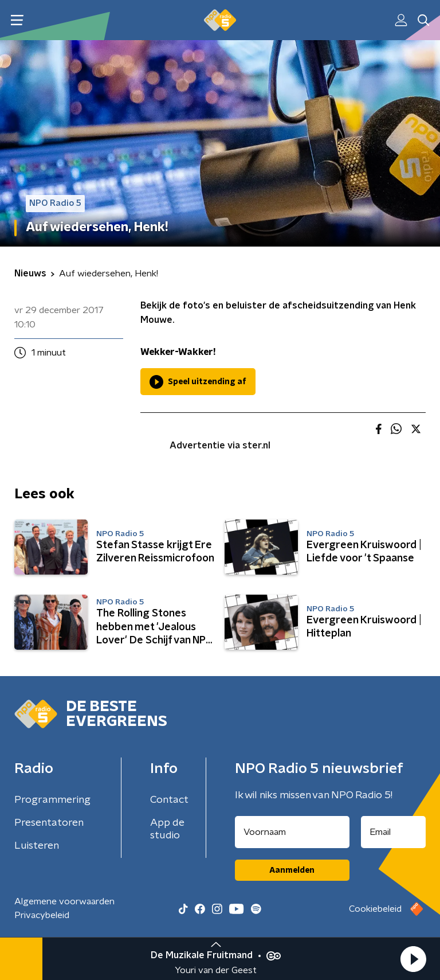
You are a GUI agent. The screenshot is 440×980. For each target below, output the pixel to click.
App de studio (167, 829)
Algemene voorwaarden (64, 901)
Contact (169, 800)
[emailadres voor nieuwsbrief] (394, 832)
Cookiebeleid (375, 909)
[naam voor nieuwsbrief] (292, 832)
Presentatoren (49, 823)
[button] (413, 959)
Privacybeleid (42, 915)
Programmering (52, 800)
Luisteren (37, 846)
